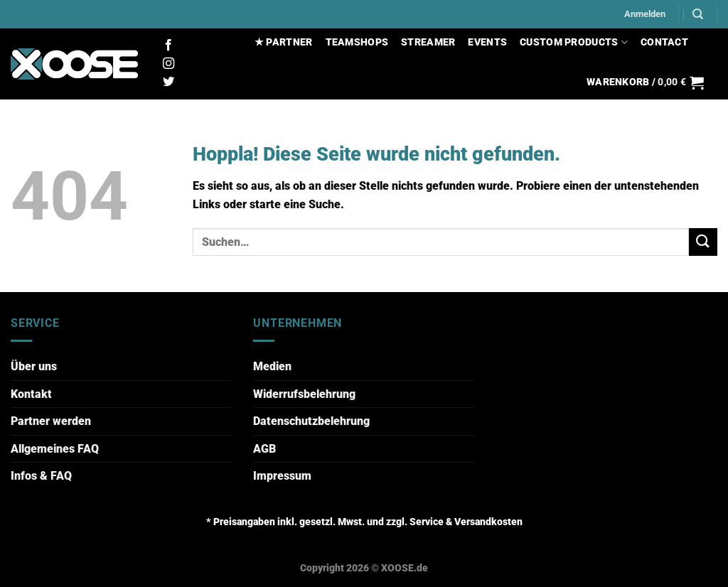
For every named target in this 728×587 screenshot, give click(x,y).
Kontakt (31, 394)
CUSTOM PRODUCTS (574, 42)
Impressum (282, 476)
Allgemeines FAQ (55, 449)
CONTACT (664, 42)
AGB (264, 449)
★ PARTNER (284, 42)
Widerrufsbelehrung (304, 394)
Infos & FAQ (41, 476)
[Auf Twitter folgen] (168, 82)
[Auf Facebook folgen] (168, 45)
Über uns (34, 366)
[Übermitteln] (703, 242)
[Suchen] (698, 14)
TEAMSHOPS (357, 42)
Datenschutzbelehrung (311, 421)
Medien (272, 366)
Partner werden (51, 421)
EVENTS (487, 42)
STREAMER (428, 42)
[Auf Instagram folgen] (168, 64)
